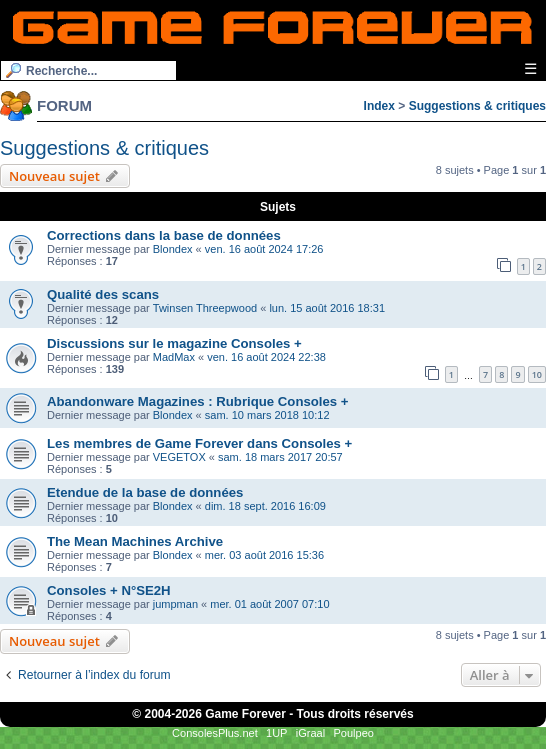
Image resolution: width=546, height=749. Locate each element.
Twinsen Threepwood (205, 308)
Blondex (173, 249)
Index (379, 106)
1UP (276, 733)
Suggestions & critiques (477, 106)
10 (537, 374)
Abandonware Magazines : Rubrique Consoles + (198, 401)
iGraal (310, 733)
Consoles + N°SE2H (109, 590)
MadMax (174, 357)
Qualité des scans (103, 294)
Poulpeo (354, 733)
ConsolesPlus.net (215, 733)
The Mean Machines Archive (135, 541)
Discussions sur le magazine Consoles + (174, 343)
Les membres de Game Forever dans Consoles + (199, 443)
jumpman (175, 604)
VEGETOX (179, 457)
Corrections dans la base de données (164, 235)
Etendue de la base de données (145, 492)
